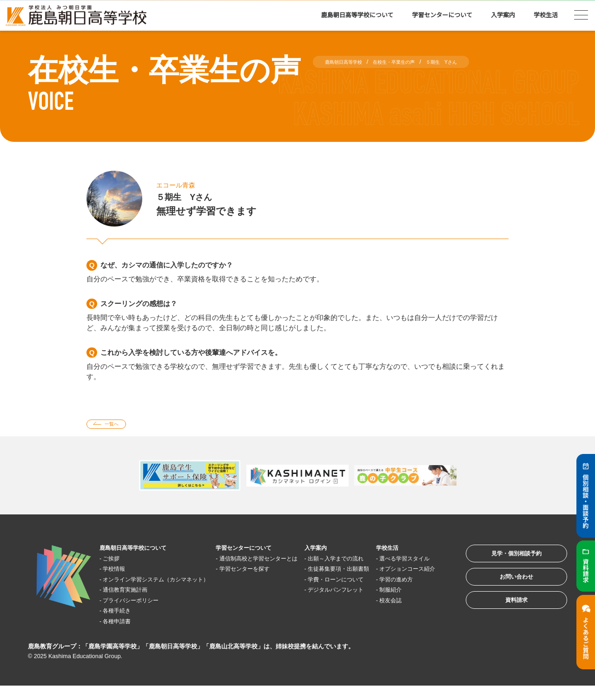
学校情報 (120, 572)
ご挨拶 (117, 562)
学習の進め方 (406, 603)
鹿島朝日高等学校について (357, 15)
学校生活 (546, 15)
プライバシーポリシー (141, 614)
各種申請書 (124, 635)
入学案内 (503, 15)
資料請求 (504, 618)
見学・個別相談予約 (504, 561)
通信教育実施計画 (134, 603)
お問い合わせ (504, 590)
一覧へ (118, 426)
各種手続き (124, 624)
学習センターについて (442, 15)
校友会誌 (399, 624)
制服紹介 (399, 614)
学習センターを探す (255, 583)
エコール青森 (181, 185)
